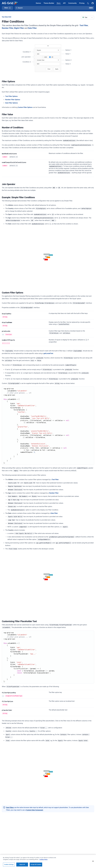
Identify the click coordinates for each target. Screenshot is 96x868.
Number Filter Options (13, 100)
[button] (54, 8)
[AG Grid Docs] (59, 3)
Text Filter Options (11, 96)
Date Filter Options (12, 103)
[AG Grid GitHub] (93, 3)
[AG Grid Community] (72, 3)
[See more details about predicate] (3, 334)
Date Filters (10, 807)
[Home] (10, 3)
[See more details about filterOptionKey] (3, 696)
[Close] (93, 864)
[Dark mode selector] (88, 3)
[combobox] (88, 18)
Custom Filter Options (25, 107)
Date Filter (32, 28)
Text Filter (84, 25)
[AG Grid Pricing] (82, 3)
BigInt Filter (19, 28)
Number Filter (8, 28)
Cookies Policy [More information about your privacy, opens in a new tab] (43, 862)
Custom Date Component (35, 810)
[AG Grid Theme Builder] (49, 3)
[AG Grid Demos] (38, 3)
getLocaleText (48, 353)
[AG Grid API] (64, 3)
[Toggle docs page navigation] (7, 8)
